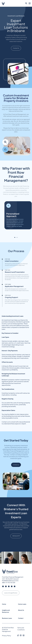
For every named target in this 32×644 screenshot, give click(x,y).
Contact (21, 618)
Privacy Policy (7, 636)
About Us (21, 610)
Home (4, 604)
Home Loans (22, 604)
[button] (15, 237)
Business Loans (7, 618)
